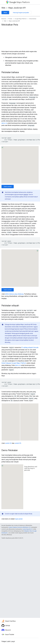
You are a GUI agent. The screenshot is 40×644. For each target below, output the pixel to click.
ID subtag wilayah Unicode (30, 347)
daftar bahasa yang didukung (14, 294)
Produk (10, 19)
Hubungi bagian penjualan (21, 13)
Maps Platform (19, 2)
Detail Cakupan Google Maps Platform (14, 363)
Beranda (4, 19)
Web (3, 8)
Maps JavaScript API (17, 8)
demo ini (4, 123)
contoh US (8, 443)
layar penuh (19, 519)
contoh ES (18, 443)
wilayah (26, 195)
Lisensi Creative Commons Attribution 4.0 (19, 527)
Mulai (5, 13)
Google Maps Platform (21, 19)
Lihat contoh (8, 187)
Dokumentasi (33, 19)
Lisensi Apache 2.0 (27, 529)
